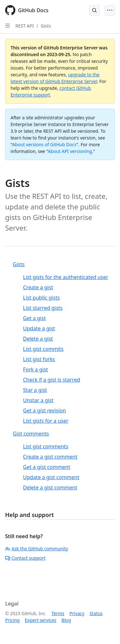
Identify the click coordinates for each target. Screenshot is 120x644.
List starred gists (43, 308)
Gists (46, 26)
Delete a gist (38, 339)
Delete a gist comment (50, 487)
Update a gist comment (51, 477)
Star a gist (35, 390)
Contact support (25, 558)
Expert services (40, 620)
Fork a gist (36, 369)
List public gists (41, 298)
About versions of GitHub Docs (44, 144)
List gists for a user (46, 421)
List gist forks (39, 359)
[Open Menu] (110, 10)
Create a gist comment (50, 457)
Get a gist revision (44, 411)
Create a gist (38, 287)
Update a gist (39, 328)
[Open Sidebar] (8, 26)
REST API (25, 26)
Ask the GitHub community (37, 549)
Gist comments (31, 434)
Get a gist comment (47, 467)
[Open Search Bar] (94, 10)
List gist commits (43, 349)
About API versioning (70, 151)
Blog (66, 620)
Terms (58, 613)
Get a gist (34, 318)
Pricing (12, 620)
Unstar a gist (38, 400)
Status (96, 613)
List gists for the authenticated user (66, 277)
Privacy (77, 613)
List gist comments (46, 446)
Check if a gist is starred (52, 380)
